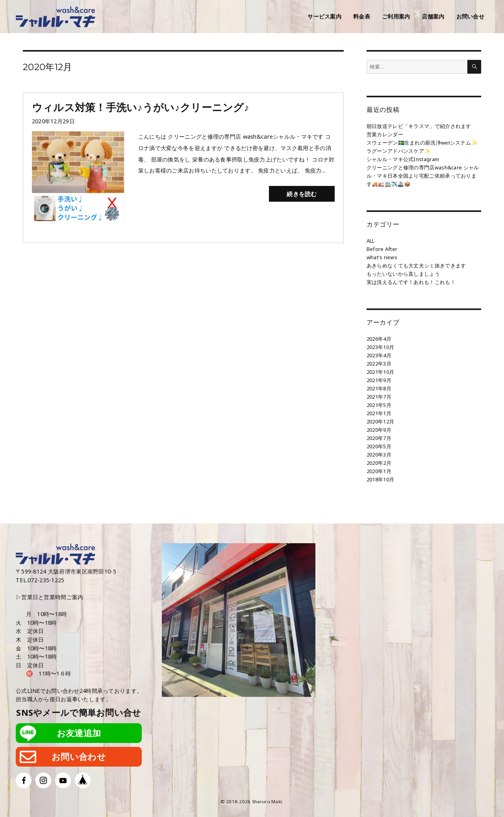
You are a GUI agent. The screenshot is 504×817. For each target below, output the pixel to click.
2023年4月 (379, 355)
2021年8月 (379, 388)
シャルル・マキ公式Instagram (403, 159)
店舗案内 (433, 16)
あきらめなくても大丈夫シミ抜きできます (416, 266)
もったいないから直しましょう (403, 274)
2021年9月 (379, 380)
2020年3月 (379, 455)
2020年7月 (379, 438)
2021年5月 (379, 405)
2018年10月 (380, 479)
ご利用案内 (396, 16)
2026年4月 (379, 339)
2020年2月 (379, 463)
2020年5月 (379, 446)
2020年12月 (380, 421)
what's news (382, 257)
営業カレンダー (385, 134)
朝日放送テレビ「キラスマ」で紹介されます (419, 126)
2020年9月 (379, 430)
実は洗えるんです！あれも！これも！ (411, 282)
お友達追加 (79, 733)
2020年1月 (379, 471)
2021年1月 (379, 413)
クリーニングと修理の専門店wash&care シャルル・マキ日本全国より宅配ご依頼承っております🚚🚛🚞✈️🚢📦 (423, 176)
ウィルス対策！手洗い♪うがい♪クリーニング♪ (141, 107)
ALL (371, 241)
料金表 (362, 16)
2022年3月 (379, 364)
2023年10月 (380, 347)
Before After (382, 249)
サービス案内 (324, 16)
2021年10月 (380, 372)
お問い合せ (470, 16)
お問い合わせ (79, 757)
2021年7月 (379, 397)
